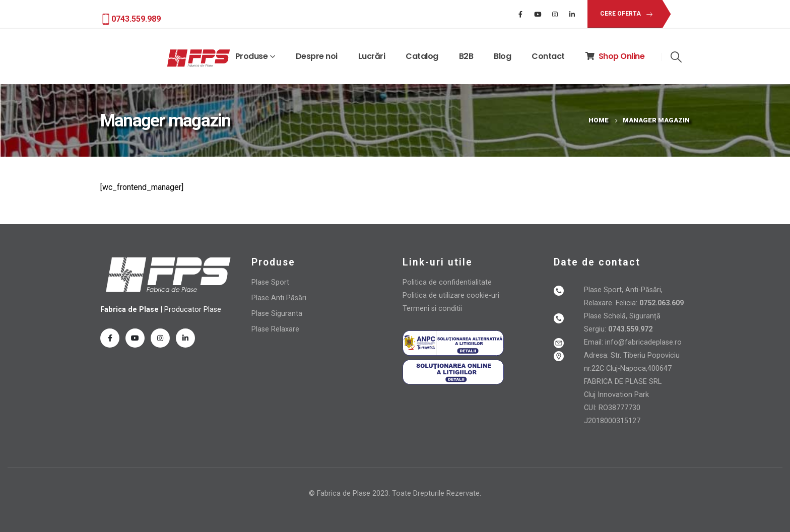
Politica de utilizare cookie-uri (451, 295)
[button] (624, 14)
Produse (252, 56)
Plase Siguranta (277, 314)
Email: (595, 342)
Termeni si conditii (432, 309)
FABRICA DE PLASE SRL (623, 382)
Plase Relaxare (275, 329)
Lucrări (372, 56)
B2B (466, 56)
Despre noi (317, 56)
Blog (502, 56)
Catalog (422, 56)
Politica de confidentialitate (447, 282)
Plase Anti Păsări (279, 298)
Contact (548, 56)
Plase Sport (270, 282)
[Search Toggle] (676, 57)
